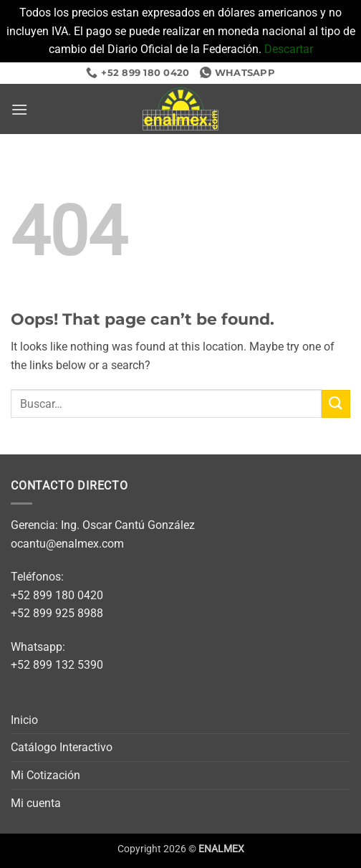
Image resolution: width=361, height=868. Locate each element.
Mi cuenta (36, 803)
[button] (19, 109)
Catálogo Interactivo (62, 747)
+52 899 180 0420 (57, 595)
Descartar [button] (289, 49)
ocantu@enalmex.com (67, 544)
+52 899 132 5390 (57, 665)
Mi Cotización (45, 775)
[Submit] (336, 404)
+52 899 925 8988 (57, 613)
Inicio (24, 720)
